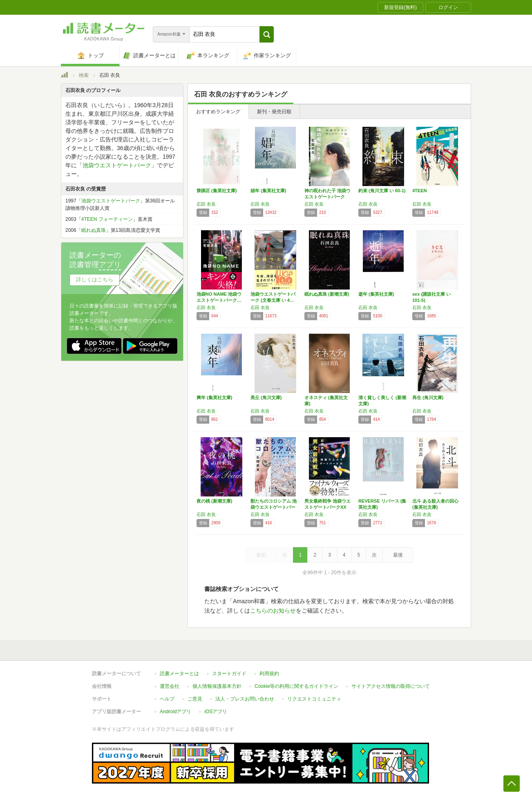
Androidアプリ (175, 712)
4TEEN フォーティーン (107, 219)
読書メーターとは (179, 674)
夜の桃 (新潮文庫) (214, 501)
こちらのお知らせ (273, 611)
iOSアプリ (216, 712)
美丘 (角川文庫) (266, 398)
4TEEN (419, 191)
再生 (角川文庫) (428, 398)
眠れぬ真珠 (94, 230)
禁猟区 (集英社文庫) (217, 191)
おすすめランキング (218, 112)
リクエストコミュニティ (314, 699)
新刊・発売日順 (274, 112)
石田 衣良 (206, 204)
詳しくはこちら (95, 280)
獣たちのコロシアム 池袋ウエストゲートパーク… (274, 507)
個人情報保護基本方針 (217, 686)
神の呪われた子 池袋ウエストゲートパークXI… (327, 197)
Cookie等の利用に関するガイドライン (296, 686)
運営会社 (170, 686)
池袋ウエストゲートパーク (117, 165)
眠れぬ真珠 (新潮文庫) (327, 294)
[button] (267, 34)
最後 (398, 555)
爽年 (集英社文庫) (214, 398)
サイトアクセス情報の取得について (391, 686)
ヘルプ (167, 699)
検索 (84, 75)
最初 (261, 555)
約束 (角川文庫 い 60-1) (382, 191)
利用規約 (269, 674)
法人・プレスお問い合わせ (245, 699)
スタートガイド (229, 674)
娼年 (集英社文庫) (268, 191)
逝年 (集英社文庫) (376, 294)
